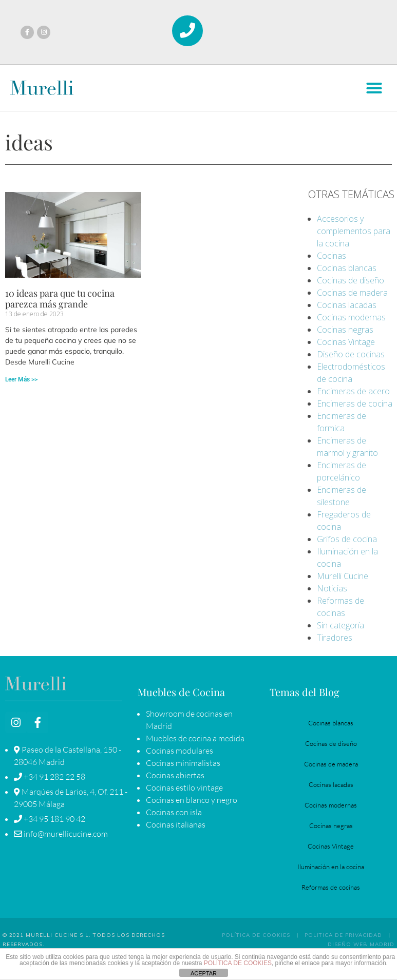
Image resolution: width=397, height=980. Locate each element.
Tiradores (335, 638)
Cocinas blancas (347, 268)
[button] (374, 88)
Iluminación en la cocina (331, 867)
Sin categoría (341, 625)
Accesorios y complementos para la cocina (354, 231)
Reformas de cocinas (331, 887)
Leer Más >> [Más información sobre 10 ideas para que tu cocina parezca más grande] (21, 380)
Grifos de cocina (347, 539)
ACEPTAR (204, 973)
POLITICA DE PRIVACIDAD (343, 935)
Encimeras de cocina (355, 403)
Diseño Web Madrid (361, 944)
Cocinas (332, 256)
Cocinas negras (345, 330)
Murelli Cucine (343, 576)
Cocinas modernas (351, 317)
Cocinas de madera (352, 293)
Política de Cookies (256, 935)
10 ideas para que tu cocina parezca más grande (60, 299)
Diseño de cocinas (351, 354)
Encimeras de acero (353, 391)
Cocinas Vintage (346, 342)
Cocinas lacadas (347, 305)
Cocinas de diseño (351, 280)
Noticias (332, 588)
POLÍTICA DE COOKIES (238, 963)
